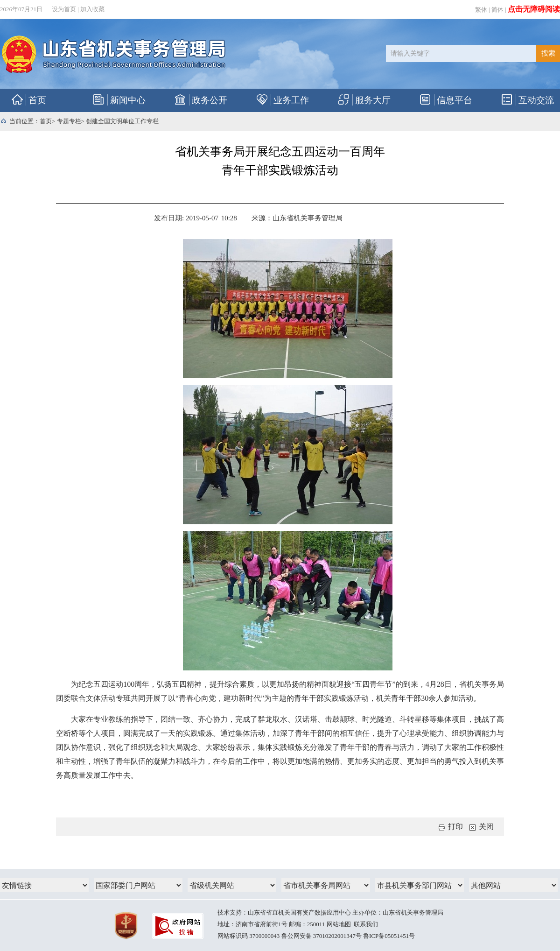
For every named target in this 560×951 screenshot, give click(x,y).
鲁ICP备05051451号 (389, 936)
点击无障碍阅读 (534, 9)
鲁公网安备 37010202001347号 (322, 936)
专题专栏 (69, 121)
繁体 (481, 10)
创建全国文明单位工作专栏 (122, 121)
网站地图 (339, 924)
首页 (46, 121)
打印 (451, 827)
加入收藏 (92, 9)
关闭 (482, 827)
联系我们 (366, 924)
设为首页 (64, 9)
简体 (497, 10)
